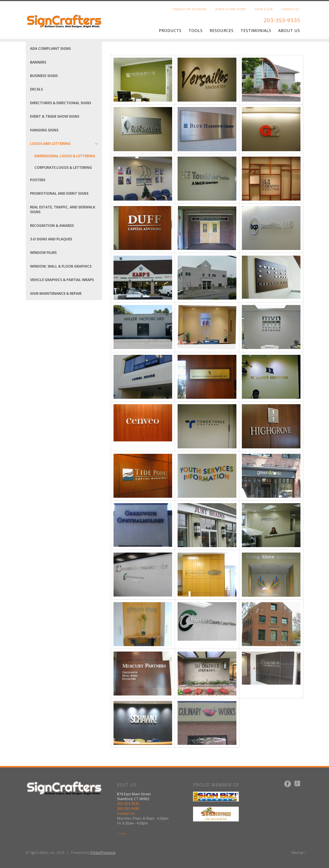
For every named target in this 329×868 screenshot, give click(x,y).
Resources (222, 30)
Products (170, 30)
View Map (122, 834)
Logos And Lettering (66, 144)
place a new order (231, 9)
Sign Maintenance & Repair (56, 293)
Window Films (43, 253)
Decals (36, 89)
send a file (264, 9)
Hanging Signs (44, 130)
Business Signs (44, 76)
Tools (196, 30)
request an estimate (190, 9)
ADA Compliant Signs (50, 49)
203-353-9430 (128, 809)
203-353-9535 (282, 20)
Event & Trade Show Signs (55, 116)
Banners (38, 62)
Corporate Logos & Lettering (63, 168)
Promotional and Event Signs (59, 193)
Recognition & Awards (52, 226)
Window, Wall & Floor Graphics (61, 266)
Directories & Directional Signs (61, 103)
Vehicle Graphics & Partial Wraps (62, 280)
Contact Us (126, 813)
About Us (289, 30)
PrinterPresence (103, 853)
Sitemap (297, 853)
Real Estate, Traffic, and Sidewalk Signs (63, 209)
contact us (290, 9)
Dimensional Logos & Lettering (65, 156)
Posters (38, 180)
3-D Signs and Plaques (51, 239)
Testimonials (256, 30)
